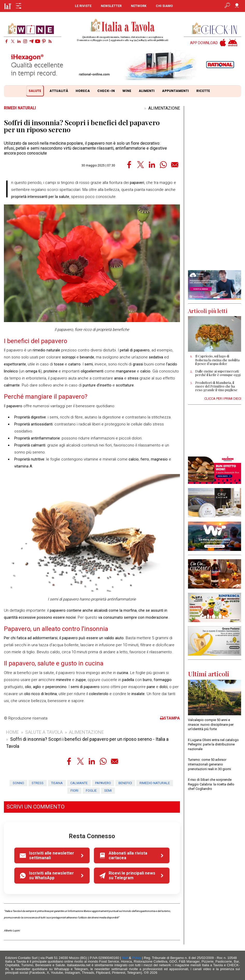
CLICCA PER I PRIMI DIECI (223, 399)
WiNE (127, 91)
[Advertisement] (215, 188)
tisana (57, 783)
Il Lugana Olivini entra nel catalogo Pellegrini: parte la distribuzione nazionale (213, 744)
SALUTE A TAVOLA (44, 732)
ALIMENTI (147, 91)
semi (108, 791)
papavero (103, 783)
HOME (12, 732)
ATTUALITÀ (59, 91)
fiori (74, 791)
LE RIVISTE (83, 6)
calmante (79, 783)
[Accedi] (237, 6)
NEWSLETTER (111, 6)
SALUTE (35, 91)
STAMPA (170, 718)
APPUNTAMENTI (175, 91)
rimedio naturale (155, 783)
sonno (18, 783)
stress (38, 783)
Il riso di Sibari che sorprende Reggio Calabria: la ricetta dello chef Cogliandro (211, 784)
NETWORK (139, 6)
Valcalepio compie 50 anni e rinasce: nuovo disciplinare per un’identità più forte (211, 724)
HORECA (83, 91)
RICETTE (203, 91)
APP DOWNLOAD (204, 43)
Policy (137, 958)
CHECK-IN (106, 91)
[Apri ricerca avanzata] (227, 6)
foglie (91, 791)
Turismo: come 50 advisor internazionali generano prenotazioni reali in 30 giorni (209, 764)
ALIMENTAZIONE (164, 108)
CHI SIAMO (164, 6)
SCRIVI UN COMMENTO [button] (36, 807)
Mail (125, 958)
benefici (125, 783)
